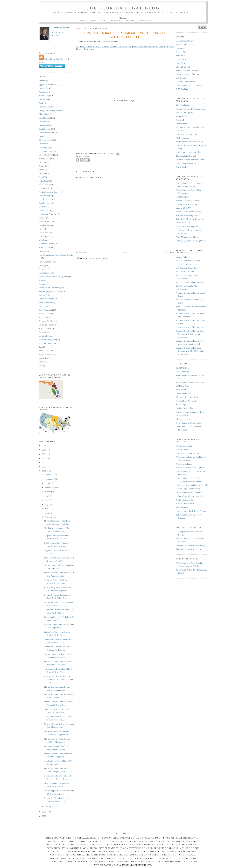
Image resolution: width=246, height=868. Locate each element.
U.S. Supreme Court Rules (187, 268)
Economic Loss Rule (48, 151)
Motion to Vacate (46, 247)
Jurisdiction (44, 225)
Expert (42, 170)
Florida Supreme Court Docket (189, 85)
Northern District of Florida (188, 74)
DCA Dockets (182, 89)
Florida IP (180, 120)
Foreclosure (44, 196)
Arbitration (43, 92)
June (47, 500)
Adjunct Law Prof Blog (186, 401)
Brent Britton (181, 124)
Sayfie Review (182, 167)
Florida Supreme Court (49, 192)
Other (41, 265)
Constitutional (45, 118)
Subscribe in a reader (48, 53)
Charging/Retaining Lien (49, 110)
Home (126, 252)
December (49, 475)
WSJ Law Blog (182, 386)
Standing (42, 332)
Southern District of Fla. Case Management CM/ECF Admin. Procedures (190, 351)
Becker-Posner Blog (184, 408)
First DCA (43, 188)
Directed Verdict (46, 140)
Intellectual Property (47, 214)
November (49, 479)
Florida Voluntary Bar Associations (191, 109)
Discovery (43, 147)
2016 (44, 446)
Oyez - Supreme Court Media (188, 423)
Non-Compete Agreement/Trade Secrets (56, 255)
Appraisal (43, 88)
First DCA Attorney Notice (187, 201)
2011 (44, 467)
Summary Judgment (47, 340)
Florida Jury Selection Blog (187, 163)
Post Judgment (45, 273)
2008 (44, 816)
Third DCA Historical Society (189, 549)
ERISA (42, 162)
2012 (44, 462)
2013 (44, 458)
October (48, 483)
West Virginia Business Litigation (190, 382)
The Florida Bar (183, 105)
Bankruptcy (44, 95)
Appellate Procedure (47, 84)
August (48, 492)
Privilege (43, 280)
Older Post (169, 252)
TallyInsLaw (181, 116)
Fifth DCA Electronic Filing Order (190, 241)
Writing (42, 365)
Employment (44, 159)
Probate (42, 284)
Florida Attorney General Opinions (191, 468)
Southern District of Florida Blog (190, 160)
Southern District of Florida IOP (190, 327)
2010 (44, 471)
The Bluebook (182, 507)
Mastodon (123, 18)
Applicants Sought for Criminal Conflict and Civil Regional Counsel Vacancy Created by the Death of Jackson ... (125, 48)
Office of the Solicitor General (189, 496)
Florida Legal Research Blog (188, 489)
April (47, 509)
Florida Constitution (184, 446)
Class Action (44, 114)
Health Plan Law (183, 393)
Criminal (42, 122)
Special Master (45, 328)
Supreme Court (45, 343)
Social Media (44, 317)
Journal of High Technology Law (190, 412)
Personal (42, 269)
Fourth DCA (44, 199)
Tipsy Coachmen (46, 354)
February (49, 517)
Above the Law (182, 416)
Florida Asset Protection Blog (188, 152)
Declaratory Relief (47, 133)
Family (42, 173)
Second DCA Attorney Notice (188, 212)
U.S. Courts (181, 78)
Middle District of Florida (187, 70)
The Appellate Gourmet (186, 156)
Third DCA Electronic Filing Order (191, 219)
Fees (41, 177)
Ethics (41, 166)
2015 (44, 450)
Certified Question (47, 107)
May (47, 504)
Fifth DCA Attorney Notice (187, 237)
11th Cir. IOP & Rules (185, 272)
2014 (44, 454)
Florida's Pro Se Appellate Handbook (192, 485)
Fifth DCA (43, 181)
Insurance (43, 210)
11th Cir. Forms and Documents (189, 282)
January (48, 807)
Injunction (43, 207)
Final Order (44, 184)
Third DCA (44, 351)
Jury (41, 229)
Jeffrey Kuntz (62, 27)
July (47, 496)
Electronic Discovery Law (187, 397)
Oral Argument (45, 262)
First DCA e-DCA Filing (186, 204)
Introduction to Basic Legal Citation (191, 511)
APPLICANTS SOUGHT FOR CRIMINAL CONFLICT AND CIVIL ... (58, 679)
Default (42, 136)
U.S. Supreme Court (184, 41)
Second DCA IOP (183, 208)
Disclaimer (43, 144)
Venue (41, 362)
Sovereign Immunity (47, 325)
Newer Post (81, 252)
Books (41, 103)
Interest (42, 218)
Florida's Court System (186, 82)
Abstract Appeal (183, 138)
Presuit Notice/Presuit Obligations (53, 277)
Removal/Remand (46, 299)
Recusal (42, 295)
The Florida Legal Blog (123, 8)
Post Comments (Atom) (98, 258)
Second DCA (44, 314)
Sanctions (43, 306)
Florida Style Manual (185, 504)
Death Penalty (45, 129)
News (41, 251)
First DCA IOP (182, 197)
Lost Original (44, 236)
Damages (43, 125)
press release (106, 41)
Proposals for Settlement (49, 288)
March (48, 513)
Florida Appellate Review (187, 134)
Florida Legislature (184, 464)
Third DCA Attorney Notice (188, 215)
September (49, 487)
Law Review (44, 233)
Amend (42, 81)
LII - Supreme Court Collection (189, 492)
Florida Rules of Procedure (187, 453)
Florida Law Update (184, 112)
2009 (44, 812)
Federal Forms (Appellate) (187, 264)
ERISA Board (182, 390)
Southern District (46, 321)
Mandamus (43, 240)
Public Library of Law (185, 500)
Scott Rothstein (45, 310)
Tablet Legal (181, 404)
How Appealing (183, 372)
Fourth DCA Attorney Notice (188, 226)
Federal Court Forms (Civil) (188, 260)
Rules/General (45, 302)
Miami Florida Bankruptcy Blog (190, 142)
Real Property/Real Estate (50, 291)
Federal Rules (182, 257)
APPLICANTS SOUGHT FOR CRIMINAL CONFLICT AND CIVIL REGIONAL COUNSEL (125, 35)
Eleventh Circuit (46, 155)
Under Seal (43, 358)
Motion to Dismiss (47, 244)
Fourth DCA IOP (183, 223)
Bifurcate (43, 99)
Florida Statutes (183, 450)
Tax (40, 347)
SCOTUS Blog (182, 368)
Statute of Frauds (46, 336)
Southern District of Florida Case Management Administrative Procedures (190, 334)
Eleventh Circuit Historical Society (191, 545)
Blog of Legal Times (185, 419)
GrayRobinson (45, 203)
